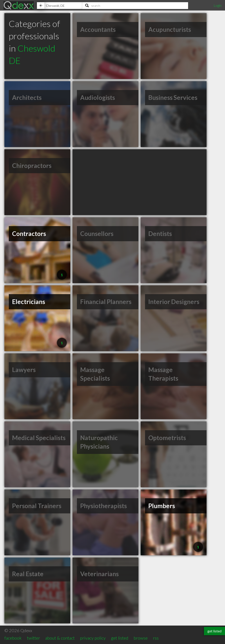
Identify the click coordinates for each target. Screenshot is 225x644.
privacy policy (93, 638)
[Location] (59, 5)
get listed (120, 638)
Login (218, 5)
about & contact (60, 638)
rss (156, 638)
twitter (34, 638)
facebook (13, 638)
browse (141, 638)
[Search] (135, 5)
